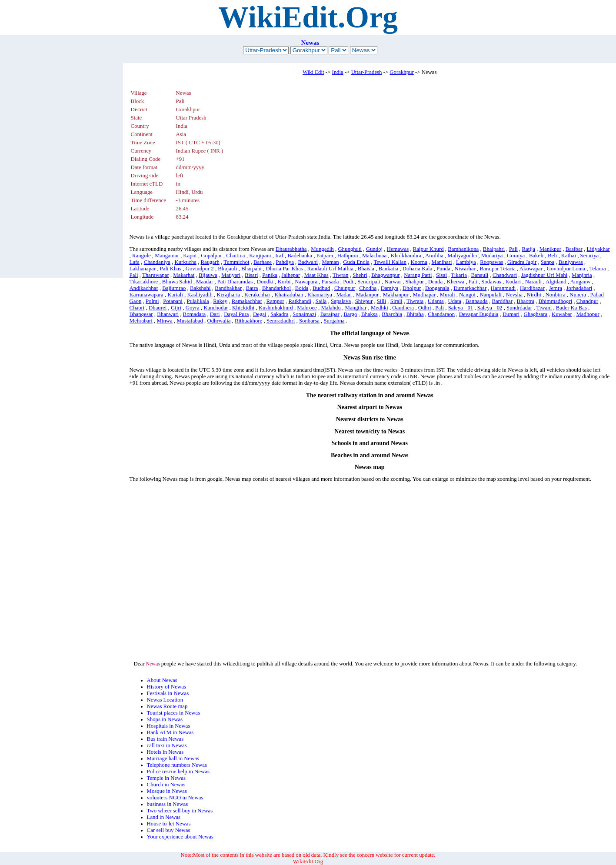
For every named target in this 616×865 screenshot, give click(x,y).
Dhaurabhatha (291, 249)
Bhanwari (168, 314)
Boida (302, 288)
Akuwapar (531, 269)
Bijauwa (208, 275)
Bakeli (536, 256)
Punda (443, 269)
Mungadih (322, 249)
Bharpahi (251, 269)
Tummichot (236, 262)
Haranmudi (503, 288)
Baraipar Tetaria (497, 269)
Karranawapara (147, 295)
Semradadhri (281, 321)
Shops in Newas (165, 719)
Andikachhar (144, 288)
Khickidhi (243, 308)
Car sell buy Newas (169, 830)
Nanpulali (490, 295)
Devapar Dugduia (479, 314)
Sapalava (341, 301)
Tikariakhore (144, 282)
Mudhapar (424, 295)
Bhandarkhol (276, 288)
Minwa (165, 321)
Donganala (437, 288)
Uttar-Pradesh (367, 72)
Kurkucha (185, 262)
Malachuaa (374, 256)
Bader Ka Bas (571, 308)
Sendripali (369, 282)
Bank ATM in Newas (170, 732)
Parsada (330, 282)
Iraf (279, 256)
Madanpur (368, 295)
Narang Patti (418, 275)
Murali (448, 295)
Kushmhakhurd (276, 308)
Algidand (556, 282)
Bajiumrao (174, 288)
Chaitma (235, 256)
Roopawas (491, 262)
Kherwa (456, 282)
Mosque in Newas (167, 791)
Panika (270, 275)
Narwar (393, 282)
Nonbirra (556, 295)
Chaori (137, 308)
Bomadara (195, 314)
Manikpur (550, 249)
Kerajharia (228, 295)
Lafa (135, 262)
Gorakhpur (401, 72)
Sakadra (279, 314)
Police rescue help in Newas (178, 772)
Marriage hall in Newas (173, 759)
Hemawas (398, 249)
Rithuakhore (248, 321)
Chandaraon (441, 314)
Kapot (190, 256)
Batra (252, 288)
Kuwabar (562, 314)
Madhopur (588, 314)
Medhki (380, 308)
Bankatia (388, 269)
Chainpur (345, 288)
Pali (513, 249)
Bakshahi (200, 288)
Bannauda (477, 301)
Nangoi (467, 295)
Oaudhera (403, 308)
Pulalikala (198, 301)
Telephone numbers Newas (177, 765)
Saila (321, 301)
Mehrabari (141, 321)
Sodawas (491, 282)
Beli (552, 256)
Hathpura (348, 256)
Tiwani (544, 308)
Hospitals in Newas (169, 726)
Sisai (441, 275)
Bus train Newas (165, 739)
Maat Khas (316, 275)
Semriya (590, 256)
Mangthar (356, 308)
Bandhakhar (228, 288)
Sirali (396, 301)
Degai (260, 314)
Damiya (390, 288)
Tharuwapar (156, 275)
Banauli (479, 275)
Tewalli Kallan (390, 262)
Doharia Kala (418, 269)
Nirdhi (534, 295)
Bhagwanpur (385, 275)
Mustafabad (190, 321)
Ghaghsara (536, 314)
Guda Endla (356, 262)
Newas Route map (167, 706)
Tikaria (459, 275)
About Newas (162, 680)
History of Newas (166, 687)
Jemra (555, 288)
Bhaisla (366, 269)
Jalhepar (291, 275)
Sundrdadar (519, 308)
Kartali (175, 295)
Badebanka (300, 256)
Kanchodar (216, 308)
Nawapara (306, 282)
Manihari (442, 262)
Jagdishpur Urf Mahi (544, 275)
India (337, 72)
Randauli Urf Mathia (330, 269)
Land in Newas (164, 817)
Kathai (569, 256)
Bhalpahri (494, 249)
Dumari (511, 314)
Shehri (360, 275)
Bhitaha (415, 314)
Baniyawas (571, 262)
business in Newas (168, 804)
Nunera (578, 295)
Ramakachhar (247, 301)
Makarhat (184, 275)
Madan (344, 295)
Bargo (350, 314)
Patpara (325, 256)
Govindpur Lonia (566, 269)
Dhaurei (158, 308)
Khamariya (320, 295)
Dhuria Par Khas (285, 269)
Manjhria (582, 275)
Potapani (173, 301)
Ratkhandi (300, 301)
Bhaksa (370, 314)
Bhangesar (141, 314)
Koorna (419, 262)
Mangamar (167, 256)
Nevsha (514, 295)
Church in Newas (166, 785)
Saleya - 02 (490, 308)
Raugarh (210, 262)
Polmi (152, 301)
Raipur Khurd (428, 249)
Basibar (574, 249)
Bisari (251, 275)
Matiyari (231, 275)
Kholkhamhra (406, 256)
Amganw (580, 282)
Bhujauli (227, 269)
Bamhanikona (463, 249)
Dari (215, 314)
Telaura (598, 269)
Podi (348, 282)
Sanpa (548, 262)
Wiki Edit (313, 72)
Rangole (142, 256)
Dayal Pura (236, 314)
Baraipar (330, 314)
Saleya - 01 (461, 308)
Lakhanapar (143, 269)
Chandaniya (157, 262)
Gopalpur (211, 256)
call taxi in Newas (167, 745)
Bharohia (392, 314)
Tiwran (341, 275)
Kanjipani (260, 256)
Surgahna (334, 321)
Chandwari (505, 275)
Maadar (205, 282)
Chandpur (587, 301)
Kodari (513, 282)
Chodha (368, 288)
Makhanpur (396, 295)
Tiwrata (415, 301)
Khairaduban (289, 295)
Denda (435, 282)
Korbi (284, 282)
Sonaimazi (304, 314)
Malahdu (331, 308)
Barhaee (263, 262)
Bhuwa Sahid (177, 282)
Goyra (193, 308)
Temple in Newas (166, 778)
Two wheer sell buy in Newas (180, 811)
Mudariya (492, 256)
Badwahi (308, 262)
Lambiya (466, 262)
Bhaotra (526, 301)
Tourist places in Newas (173, 713)
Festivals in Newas (168, 693)
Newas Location (165, 700)
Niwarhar (465, 269)
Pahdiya (285, 262)
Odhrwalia (219, 321)
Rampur (275, 301)
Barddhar (502, 301)
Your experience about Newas (180, 837)
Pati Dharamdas (235, 282)
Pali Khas (171, 269)
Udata (455, 301)
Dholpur (412, 288)
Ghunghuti (350, 249)
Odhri (425, 308)
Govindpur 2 (200, 269)
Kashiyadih (200, 295)
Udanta (436, 301)
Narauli (533, 282)
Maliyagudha (463, 256)
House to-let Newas (169, 824)
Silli (381, 301)
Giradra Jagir (522, 262)
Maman (331, 262)
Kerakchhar (257, 295)
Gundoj (374, 249)
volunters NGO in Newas (175, 798)
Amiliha (434, 256)
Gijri (176, 308)
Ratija (528, 249)
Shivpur (364, 301)
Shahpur (415, 282)
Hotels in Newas (165, 752)
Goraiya (516, 256)
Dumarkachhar (470, 288)
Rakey (220, 301)
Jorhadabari (579, 288)
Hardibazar (532, 288)
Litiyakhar (598, 249)
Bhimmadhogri (556, 301)
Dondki (265, 282)
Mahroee (307, 308)
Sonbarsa (309, 321)
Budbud (321, 288)
